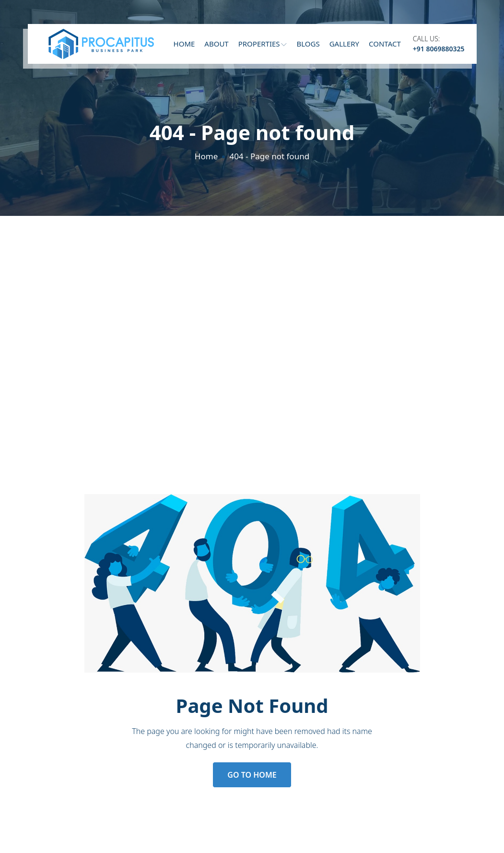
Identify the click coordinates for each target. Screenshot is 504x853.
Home (184, 44)
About (216, 44)
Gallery (344, 44)
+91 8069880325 (439, 49)
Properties (263, 44)
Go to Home (252, 775)
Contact (385, 44)
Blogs (308, 44)
